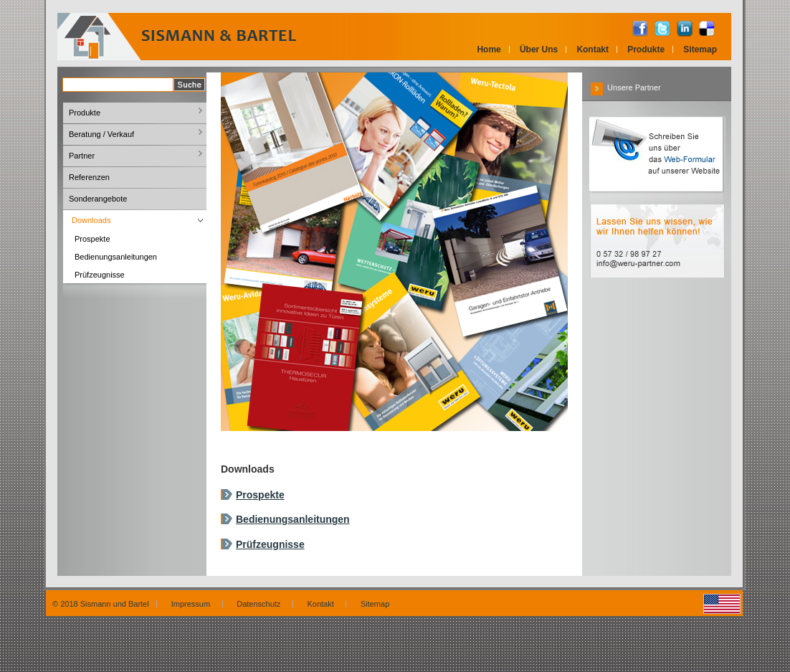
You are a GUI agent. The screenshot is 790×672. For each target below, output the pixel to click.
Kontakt (592, 49)
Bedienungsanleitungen (293, 519)
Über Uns (539, 49)
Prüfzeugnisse (270, 544)
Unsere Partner (626, 87)
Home (489, 49)
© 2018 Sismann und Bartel (101, 604)
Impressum (193, 604)
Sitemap (700, 49)
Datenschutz (261, 604)
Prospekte (260, 495)
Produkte (646, 49)
